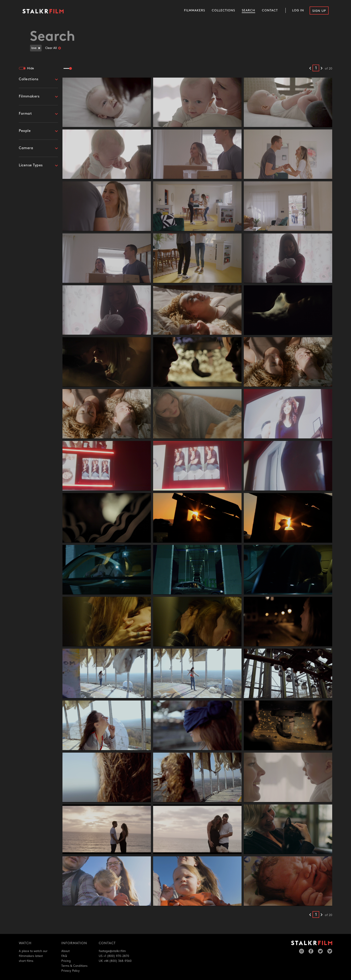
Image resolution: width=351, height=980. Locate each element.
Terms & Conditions (74, 966)
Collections (223, 10)
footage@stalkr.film (112, 951)
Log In (298, 10)
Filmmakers (195, 10)
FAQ (64, 956)
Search (248, 10)
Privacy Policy (71, 971)
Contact (270, 10)
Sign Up (319, 11)
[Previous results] (310, 68)
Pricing (66, 961)
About (65, 951)
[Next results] (322, 68)
